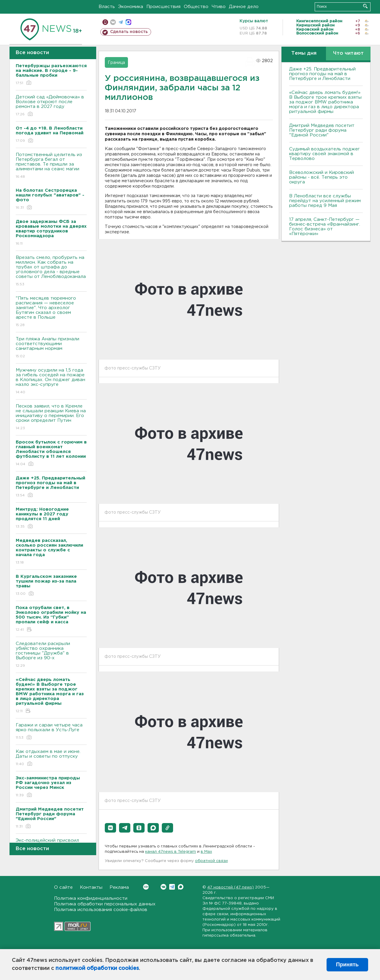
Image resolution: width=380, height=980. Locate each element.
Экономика (131, 7)
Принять (347, 965)
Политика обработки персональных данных (105, 904)
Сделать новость (129, 32)
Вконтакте (146, 887)
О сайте (63, 887)
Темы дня (304, 53)
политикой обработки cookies (97, 968)
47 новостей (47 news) (231, 887)
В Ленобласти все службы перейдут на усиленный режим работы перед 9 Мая (325, 201)
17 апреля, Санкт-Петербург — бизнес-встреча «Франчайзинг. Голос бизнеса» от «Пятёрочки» (325, 227)
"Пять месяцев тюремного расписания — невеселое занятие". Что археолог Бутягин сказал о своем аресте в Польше (51, 312)
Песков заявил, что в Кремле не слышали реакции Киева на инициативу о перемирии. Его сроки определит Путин (51, 417)
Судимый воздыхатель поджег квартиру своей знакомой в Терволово (324, 154)
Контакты (91, 887)
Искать (365, 6)
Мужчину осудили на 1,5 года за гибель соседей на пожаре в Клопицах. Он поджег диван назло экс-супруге (51, 382)
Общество (196, 7)
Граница (116, 63)
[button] (110, 828)
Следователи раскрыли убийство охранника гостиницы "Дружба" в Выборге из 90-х (51, 655)
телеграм (121, 22)
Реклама (119, 887)
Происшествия (163, 7)
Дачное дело (244, 7)
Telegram (172, 887)
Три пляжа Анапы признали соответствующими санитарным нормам (51, 348)
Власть (107, 7)
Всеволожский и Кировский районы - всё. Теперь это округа (322, 177)
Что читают (348, 53)
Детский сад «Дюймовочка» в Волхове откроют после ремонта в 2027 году (51, 106)
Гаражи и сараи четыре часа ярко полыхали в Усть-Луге (51, 732)
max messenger (128, 22)
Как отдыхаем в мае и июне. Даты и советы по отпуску (51, 758)
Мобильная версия (105, 22)
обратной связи (211, 861)
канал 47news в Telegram (171, 852)
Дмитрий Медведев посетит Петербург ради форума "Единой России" (322, 130)
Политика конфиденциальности (91, 898)
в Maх (206, 852)
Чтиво (219, 7)
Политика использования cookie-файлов (101, 910)
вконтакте (113, 22)
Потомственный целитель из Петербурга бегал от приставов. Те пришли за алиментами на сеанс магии (51, 166)
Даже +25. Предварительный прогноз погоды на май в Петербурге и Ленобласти (322, 74)
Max (181, 887)
